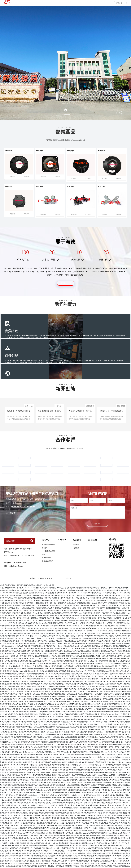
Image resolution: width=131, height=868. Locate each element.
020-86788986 (14, 555)
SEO (51, 578)
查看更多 (66, 282)
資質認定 (11, 330)
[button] (14, 114)
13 (12, 506)
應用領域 (110, 330)
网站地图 (125, 587)
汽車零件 (42, 187)
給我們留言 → (12, 512)
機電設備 (11, 152)
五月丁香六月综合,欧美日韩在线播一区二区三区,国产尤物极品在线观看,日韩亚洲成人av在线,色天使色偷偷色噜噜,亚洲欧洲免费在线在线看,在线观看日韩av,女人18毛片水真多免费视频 (61, 587)
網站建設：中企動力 (37, 578)
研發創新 (44, 330)
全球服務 (77, 330)
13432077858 (25, 555)
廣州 (47, 578)
